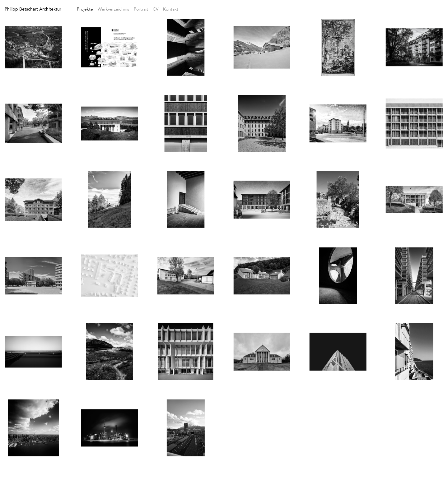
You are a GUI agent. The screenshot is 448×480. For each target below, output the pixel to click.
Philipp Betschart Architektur (33, 9)
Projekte (85, 9)
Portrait (141, 9)
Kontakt (171, 9)
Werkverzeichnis (113, 9)
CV (156, 9)
